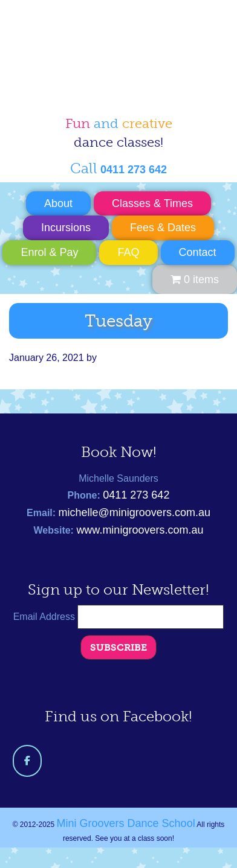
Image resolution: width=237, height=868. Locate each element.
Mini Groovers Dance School (109, 51)
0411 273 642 (136, 495)
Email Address (46, 617)
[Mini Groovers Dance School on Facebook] (27, 761)
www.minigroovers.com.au (140, 530)
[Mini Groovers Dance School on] (60, 761)
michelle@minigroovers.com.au (135, 512)
